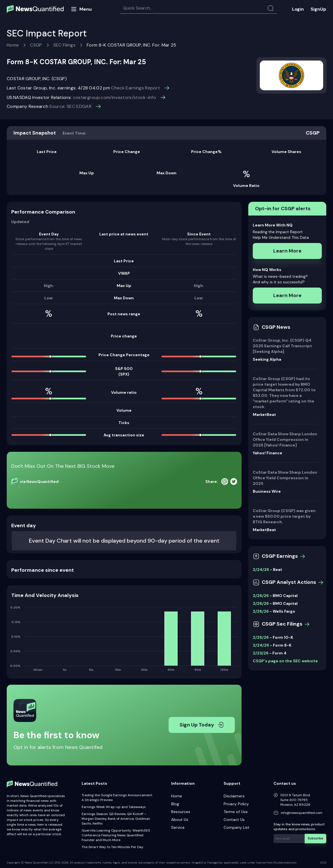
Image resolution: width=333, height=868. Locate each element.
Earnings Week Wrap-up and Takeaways (114, 807)
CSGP (36, 45)
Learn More (287, 251)
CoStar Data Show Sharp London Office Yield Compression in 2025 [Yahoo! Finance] (285, 439)
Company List (236, 827)
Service (178, 827)
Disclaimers (234, 796)
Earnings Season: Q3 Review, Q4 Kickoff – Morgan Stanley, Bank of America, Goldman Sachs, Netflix (116, 819)
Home (13, 45)
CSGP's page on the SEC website (285, 661)
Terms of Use (236, 812)
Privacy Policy (236, 804)
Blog (175, 804)
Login (298, 9)
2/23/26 (261, 653)
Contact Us (234, 820)
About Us (180, 820)
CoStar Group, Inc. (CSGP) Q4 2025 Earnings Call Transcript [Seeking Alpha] (282, 346)
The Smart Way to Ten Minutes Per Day (112, 847)
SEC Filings (65, 45)
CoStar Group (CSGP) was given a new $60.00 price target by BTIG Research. (284, 516)
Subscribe (316, 838)
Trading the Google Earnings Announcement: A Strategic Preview (117, 798)
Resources (181, 812)
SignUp (318, 9)
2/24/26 (261, 570)
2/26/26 (261, 596)
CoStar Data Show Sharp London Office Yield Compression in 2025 (285, 478)
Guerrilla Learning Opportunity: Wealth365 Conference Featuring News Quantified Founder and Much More (116, 835)
